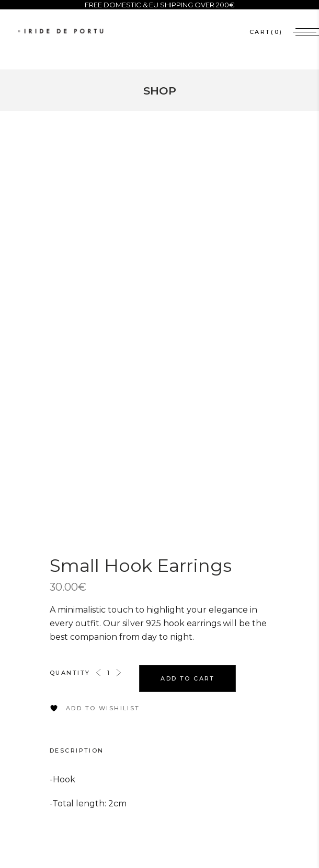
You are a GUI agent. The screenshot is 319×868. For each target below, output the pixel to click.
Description (77, 750)
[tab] (87, 750)
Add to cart (188, 678)
